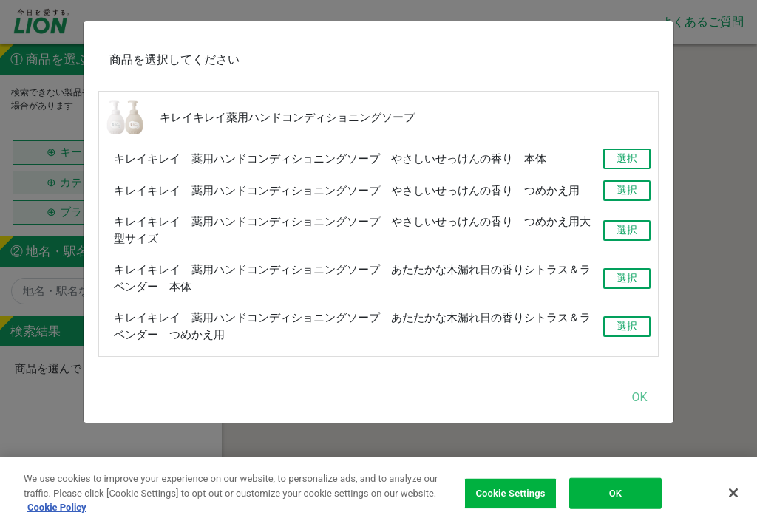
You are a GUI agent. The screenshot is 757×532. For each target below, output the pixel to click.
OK (639, 396)
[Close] (733, 494)
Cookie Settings (510, 495)
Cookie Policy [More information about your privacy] (57, 509)
